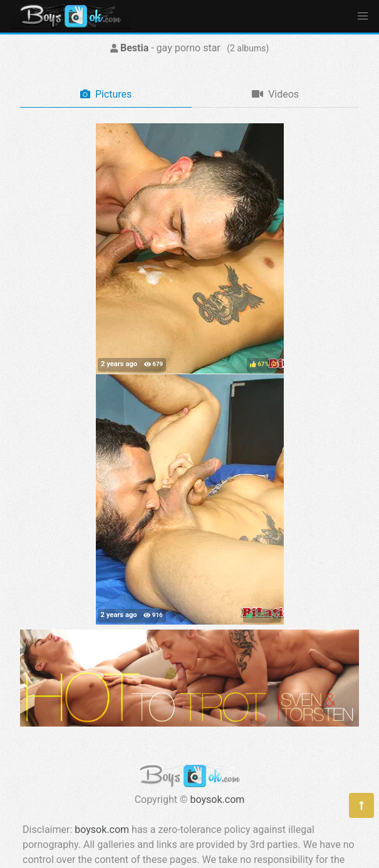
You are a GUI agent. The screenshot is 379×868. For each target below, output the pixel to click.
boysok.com (218, 799)
